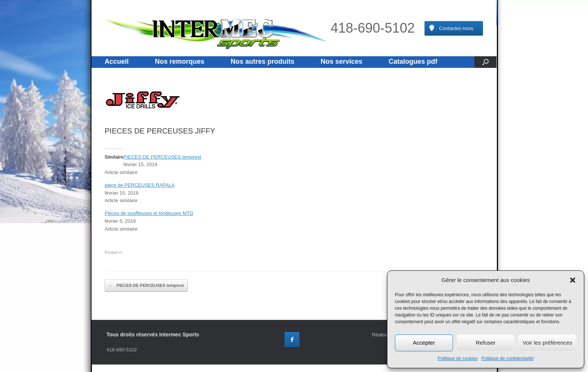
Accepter (424, 343)
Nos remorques (180, 61)
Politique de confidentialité (508, 358)
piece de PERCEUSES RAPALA (140, 185)
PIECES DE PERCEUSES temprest (162, 157)
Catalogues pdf (413, 61)
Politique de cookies (458, 358)
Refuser (486, 343)
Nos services (341, 61)
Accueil (117, 61)
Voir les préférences (547, 343)
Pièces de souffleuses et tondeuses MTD (149, 213)
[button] (573, 280)
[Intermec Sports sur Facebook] (292, 340)
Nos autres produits (262, 61)
